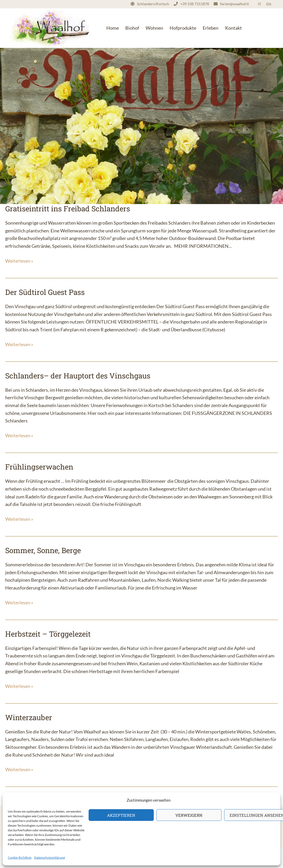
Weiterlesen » (19, 261)
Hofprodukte (183, 28)
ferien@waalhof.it (235, 4)
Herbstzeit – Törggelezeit (48, 634)
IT (260, 4)
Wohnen (154, 28)
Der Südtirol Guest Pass (45, 292)
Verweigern (189, 815)
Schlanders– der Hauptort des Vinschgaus (78, 376)
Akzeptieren (121, 815)
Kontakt (233, 28)
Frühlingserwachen (39, 467)
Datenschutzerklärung (50, 857)
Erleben (211, 28)
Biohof (132, 28)
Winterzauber (29, 717)
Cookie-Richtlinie (20, 857)
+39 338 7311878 (195, 4)
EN (269, 4)
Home (113, 28)
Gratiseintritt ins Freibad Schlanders (68, 209)
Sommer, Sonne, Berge (43, 550)
